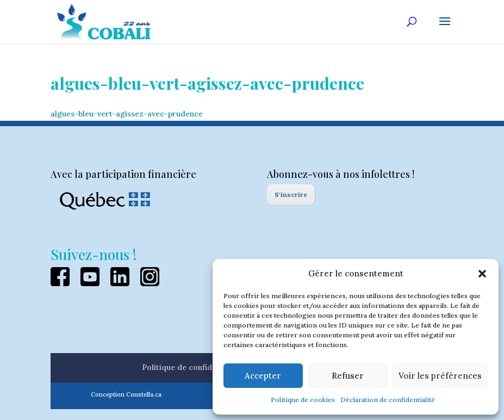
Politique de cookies (303, 400)
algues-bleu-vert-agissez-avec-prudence (127, 114)
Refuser (348, 376)
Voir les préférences (440, 376)
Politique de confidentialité (192, 367)
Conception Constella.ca (126, 394)
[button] (482, 274)
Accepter (263, 376)
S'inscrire (291, 194)
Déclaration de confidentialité (388, 400)
